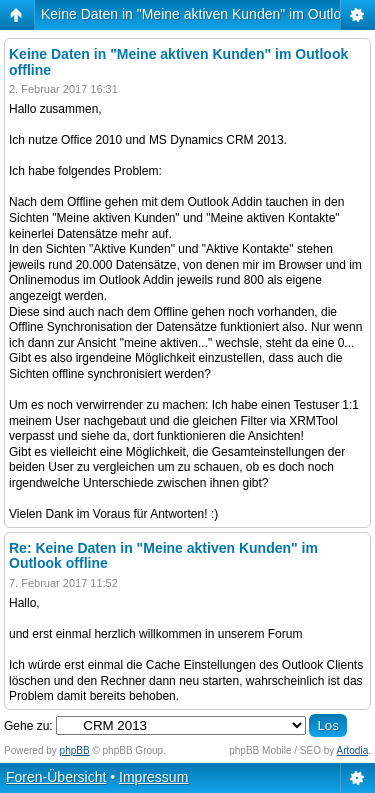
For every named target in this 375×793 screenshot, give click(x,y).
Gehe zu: (28, 726)
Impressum (153, 777)
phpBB (75, 750)
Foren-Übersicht (56, 777)
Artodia (353, 750)
